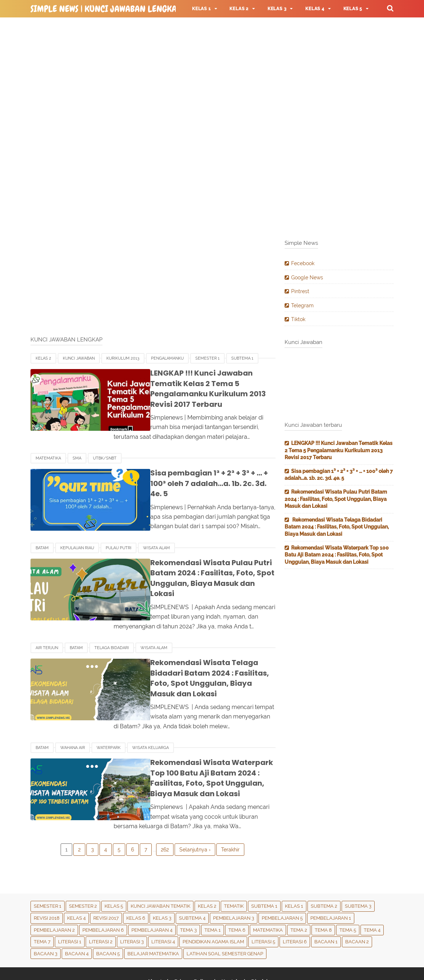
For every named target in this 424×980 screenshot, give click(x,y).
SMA (77, 448)
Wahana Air (73, 712)
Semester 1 (207, 358)
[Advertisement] (212, 76)
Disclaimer (266, 946)
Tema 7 (42, 906)
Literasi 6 (295, 906)
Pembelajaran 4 (152, 894)
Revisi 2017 (106, 883)
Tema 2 (299, 894)
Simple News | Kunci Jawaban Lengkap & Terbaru (127, 9)
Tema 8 (323, 894)
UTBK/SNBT (105, 448)
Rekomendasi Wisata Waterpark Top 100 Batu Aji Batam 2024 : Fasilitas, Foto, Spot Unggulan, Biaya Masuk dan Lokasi (202, 743)
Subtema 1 (242, 358)
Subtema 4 (192, 883)
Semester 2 (83, 871)
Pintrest (300, 291)
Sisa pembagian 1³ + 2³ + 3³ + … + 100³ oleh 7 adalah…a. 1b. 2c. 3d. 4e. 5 (198, 468)
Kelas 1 (294, 871)
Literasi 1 (70, 906)
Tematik (234, 871)
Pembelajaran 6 (103, 894)
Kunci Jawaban (79, 358)
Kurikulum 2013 (123, 358)
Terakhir (230, 814)
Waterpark (109, 712)
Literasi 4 (163, 906)
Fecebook (303, 263)
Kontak (230, 946)
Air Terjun (47, 623)
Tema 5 (348, 894)
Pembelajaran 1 (331, 883)
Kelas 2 (43, 358)
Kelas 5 (114, 871)
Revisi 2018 (47, 883)
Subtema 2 (324, 871)
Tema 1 (213, 894)
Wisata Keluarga (150, 712)
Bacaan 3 (46, 918)
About (152, 946)
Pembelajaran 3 (234, 883)
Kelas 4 (76, 883)
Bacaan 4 (77, 918)
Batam (42, 533)
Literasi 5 (263, 906)
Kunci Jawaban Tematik (160, 871)
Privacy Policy (191, 946)
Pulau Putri (119, 533)
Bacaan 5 (108, 918)
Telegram (302, 305)
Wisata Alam (156, 533)
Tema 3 (188, 894)
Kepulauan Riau (77, 533)
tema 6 (237, 894)
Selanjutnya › (195, 814)
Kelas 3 (162, 883)
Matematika (48, 448)
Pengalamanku (167, 358)
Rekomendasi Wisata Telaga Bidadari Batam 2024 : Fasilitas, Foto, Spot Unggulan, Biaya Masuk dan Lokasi (201, 648)
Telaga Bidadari (112, 623)
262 (165, 814)
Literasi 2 (101, 906)
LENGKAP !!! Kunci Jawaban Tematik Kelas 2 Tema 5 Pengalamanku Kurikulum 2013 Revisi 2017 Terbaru (198, 383)
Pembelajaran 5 (282, 883)
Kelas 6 (136, 883)
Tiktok (298, 319)
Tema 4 (372, 894)
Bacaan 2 (357, 906)
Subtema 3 (358, 871)
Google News (307, 278)
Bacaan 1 (326, 906)
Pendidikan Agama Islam (213, 906)
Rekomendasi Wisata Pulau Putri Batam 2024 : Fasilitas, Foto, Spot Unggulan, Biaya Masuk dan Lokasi (195, 558)
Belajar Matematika (153, 918)
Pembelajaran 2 (54, 894)
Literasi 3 (132, 906)
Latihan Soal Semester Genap (225, 918)
